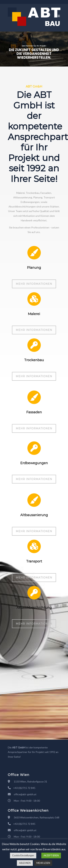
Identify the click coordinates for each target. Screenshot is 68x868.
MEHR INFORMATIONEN (34, 284)
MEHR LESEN (43, 863)
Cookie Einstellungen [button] (23, 855)
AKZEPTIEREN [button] (51, 855)
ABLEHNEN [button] (25, 863)
